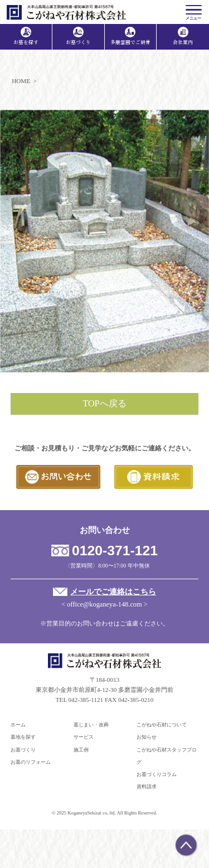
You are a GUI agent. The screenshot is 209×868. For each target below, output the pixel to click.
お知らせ (147, 737)
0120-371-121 (115, 551)
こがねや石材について (162, 725)
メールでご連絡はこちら (113, 592)
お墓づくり (23, 750)
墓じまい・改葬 (91, 725)
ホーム (18, 725)
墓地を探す (23, 737)
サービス (84, 737)
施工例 (81, 750)
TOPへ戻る (104, 403)
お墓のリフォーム (31, 762)
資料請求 (147, 787)
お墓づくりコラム (157, 774)
